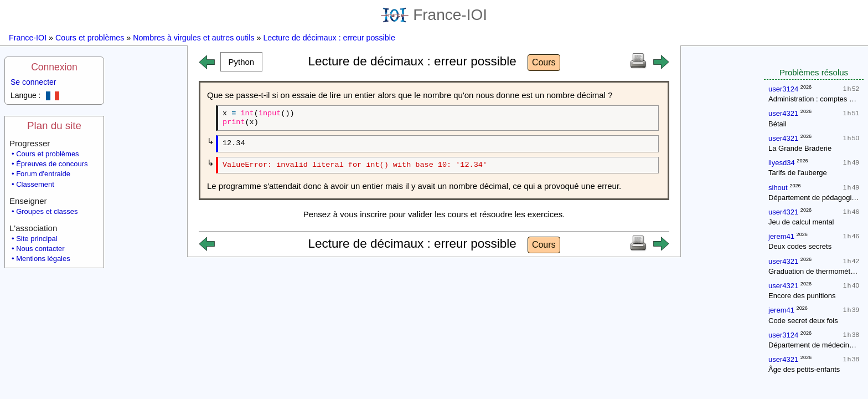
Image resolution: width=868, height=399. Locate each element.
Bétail (777, 124)
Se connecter (33, 82)
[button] (241, 62)
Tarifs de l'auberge (798, 173)
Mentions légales (43, 259)
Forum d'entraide (43, 174)
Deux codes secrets (800, 246)
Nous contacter (40, 249)
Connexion (54, 67)
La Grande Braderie (800, 148)
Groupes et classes (47, 211)
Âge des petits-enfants (804, 369)
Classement (35, 184)
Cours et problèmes (90, 38)
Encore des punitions (802, 296)
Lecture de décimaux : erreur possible (329, 38)
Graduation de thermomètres (814, 271)
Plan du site (54, 126)
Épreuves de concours (52, 164)
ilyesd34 (782, 163)
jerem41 (781, 236)
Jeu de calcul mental (801, 222)
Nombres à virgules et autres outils (193, 38)
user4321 (783, 113)
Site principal (37, 239)
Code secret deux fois (803, 321)
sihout (778, 188)
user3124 (783, 89)
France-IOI (434, 15)
